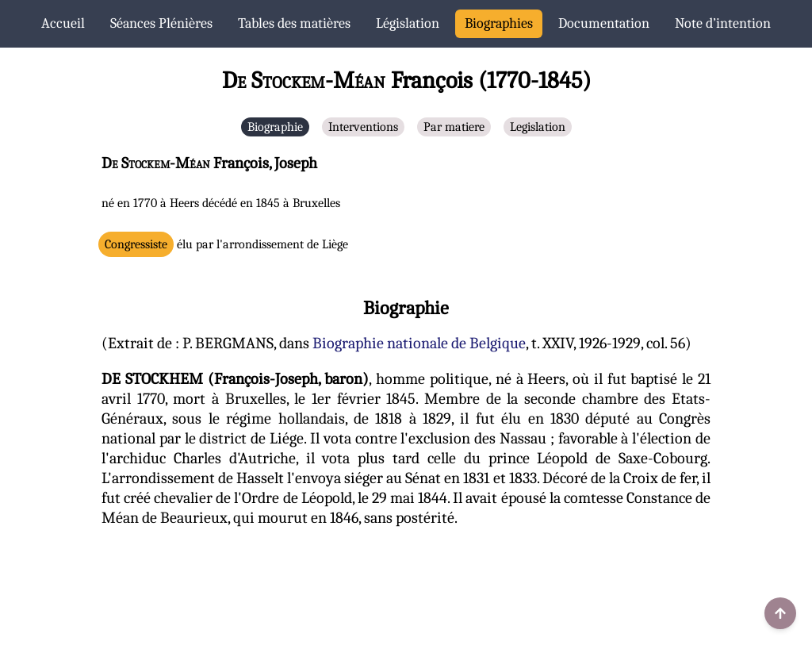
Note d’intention (723, 23)
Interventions (363, 127)
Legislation (538, 127)
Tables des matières (294, 23)
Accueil (63, 23)
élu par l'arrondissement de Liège (226, 244)
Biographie (275, 127)
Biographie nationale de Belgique (419, 343)
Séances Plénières (161, 23)
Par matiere (454, 127)
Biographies (499, 23)
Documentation (604, 23)
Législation (408, 23)
